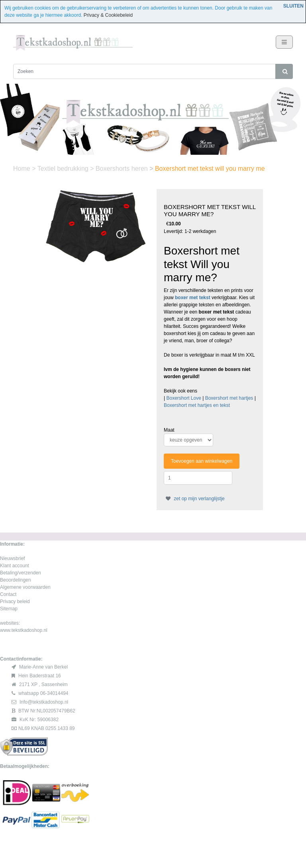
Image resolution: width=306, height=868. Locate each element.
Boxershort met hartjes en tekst (197, 405)
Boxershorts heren (123, 169)
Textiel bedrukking (64, 169)
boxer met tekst (193, 298)
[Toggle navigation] (284, 42)
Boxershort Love (183, 398)
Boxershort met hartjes (229, 398)
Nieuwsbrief (13, 558)
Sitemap (9, 609)
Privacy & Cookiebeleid (108, 15)
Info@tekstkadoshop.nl (44, 702)
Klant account (15, 566)
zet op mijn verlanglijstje (194, 499)
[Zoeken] (144, 71)
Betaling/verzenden (21, 573)
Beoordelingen (15, 580)
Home (23, 169)
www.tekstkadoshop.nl (24, 630)
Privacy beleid (15, 602)
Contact (8, 594)
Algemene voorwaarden (25, 587)
